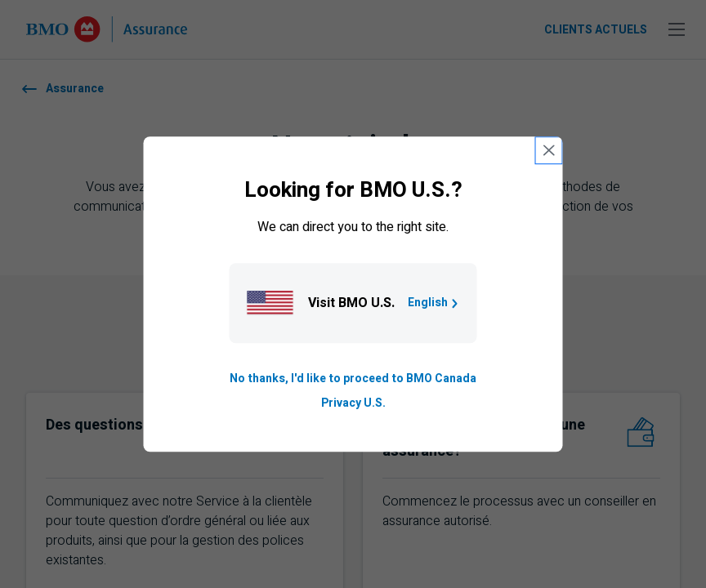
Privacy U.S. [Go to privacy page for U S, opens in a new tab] (353, 403)
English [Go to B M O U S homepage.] (434, 303)
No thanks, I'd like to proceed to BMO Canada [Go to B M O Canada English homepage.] (353, 379)
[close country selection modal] (549, 150)
